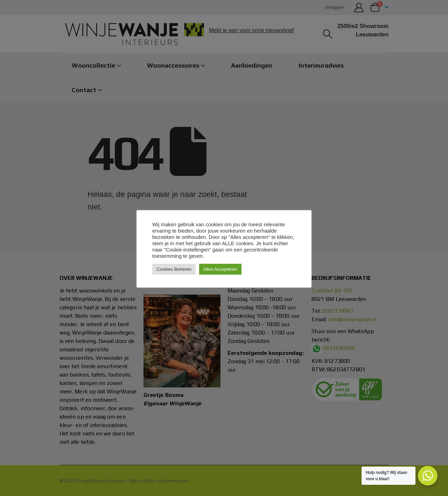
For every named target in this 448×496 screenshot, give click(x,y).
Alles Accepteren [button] (220, 269)
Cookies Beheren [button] (174, 269)
